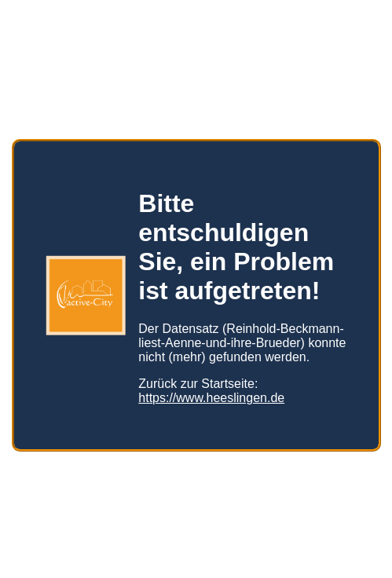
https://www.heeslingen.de (211, 391)
